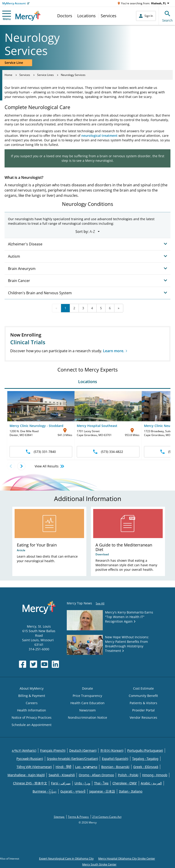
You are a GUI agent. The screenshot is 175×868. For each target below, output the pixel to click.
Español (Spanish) (115, 759)
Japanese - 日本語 (102, 791)
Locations (86, 16)
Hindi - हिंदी (63, 767)
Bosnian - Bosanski (115, 767)
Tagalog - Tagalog (145, 759)
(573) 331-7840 (41, 452)
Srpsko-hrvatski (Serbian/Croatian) (73, 759)
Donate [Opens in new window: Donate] (87, 688)
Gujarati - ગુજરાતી (73, 791)
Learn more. (114, 351)
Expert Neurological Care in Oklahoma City (66, 859)
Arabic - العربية (151, 783)
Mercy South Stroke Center (99, 864)
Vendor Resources (143, 717)
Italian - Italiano (131, 791)
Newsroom (87, 710)
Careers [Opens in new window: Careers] (32, 703)
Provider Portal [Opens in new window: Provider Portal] (143, 710)
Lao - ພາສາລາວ (86, 767)
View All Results (50, 466)
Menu (7, 16)
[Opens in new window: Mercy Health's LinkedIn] (55, 664)
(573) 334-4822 (108, 452)
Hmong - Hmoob (155, 775)
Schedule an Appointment (32, 725)
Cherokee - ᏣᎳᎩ (125, 783)
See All (100, 603)
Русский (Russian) (30, 759)
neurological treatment (99, 136)
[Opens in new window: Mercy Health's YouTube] (44, 664)
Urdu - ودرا (82, 783)
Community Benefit (143, 696)
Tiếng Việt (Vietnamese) (34, 767)
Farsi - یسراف (61, 783)
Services (109, 16)
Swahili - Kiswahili (62, 775)
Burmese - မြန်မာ (45, 791)
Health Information (32, 710)
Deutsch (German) (83, 750)
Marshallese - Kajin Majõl (26, 775)
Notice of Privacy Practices (32, 717)
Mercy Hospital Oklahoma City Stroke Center (127, 859)
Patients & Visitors (143, 703)
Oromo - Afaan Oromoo (96, 775)
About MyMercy (32, 688)
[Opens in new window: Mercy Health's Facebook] (23, 664)
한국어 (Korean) (112, 750)
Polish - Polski (128, 775)
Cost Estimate (143, 688)
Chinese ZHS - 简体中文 (30, 783)
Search (167, 16)
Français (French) (53, 750)
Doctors (65, 16)
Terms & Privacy (79, 817)
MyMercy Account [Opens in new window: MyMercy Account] (14, 3)
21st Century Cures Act (107, 817)
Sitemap (59, 817)
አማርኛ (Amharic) (24, 750)
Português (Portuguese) (145, 750)
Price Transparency (87, 696)
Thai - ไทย (101, 783)
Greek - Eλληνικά (146, 767)
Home (8, 75)
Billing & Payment (32, 696)
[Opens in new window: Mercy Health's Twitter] (33, 664)
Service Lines (45, 75)
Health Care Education (87, 703)
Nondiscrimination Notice (87, 717)
